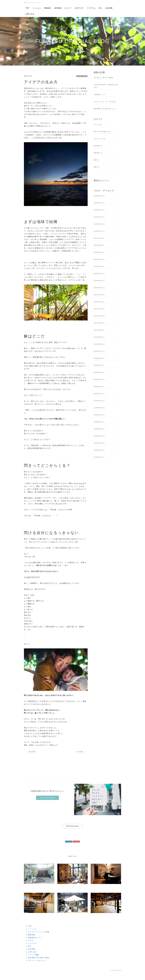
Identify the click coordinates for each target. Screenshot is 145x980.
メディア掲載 (33, 955)
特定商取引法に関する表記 (39, 958)
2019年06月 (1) (99, 422)
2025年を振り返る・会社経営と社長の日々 (106, 86)
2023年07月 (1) (99, 266)
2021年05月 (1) (99, 330)
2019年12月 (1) (99, 394)
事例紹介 (48, 8)
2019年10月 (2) (99, 408)
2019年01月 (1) (99, 457)
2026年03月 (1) (99, 196)
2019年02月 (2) (99, 450)
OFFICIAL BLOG (72, 826)
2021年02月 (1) (99, 344)
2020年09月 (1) (99, 358)
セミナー (68, 8)
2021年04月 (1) (99, 337)
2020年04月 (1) (99, 372)
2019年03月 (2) (99, 443)
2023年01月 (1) (99, 281)
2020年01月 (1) (99, 387)
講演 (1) (97, 160)
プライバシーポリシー (37, 960)
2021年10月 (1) (99, 316)
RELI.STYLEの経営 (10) (102, 132)
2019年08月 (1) (99, 415)
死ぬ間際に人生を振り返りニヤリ (105, 109)
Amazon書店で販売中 (47, 798)
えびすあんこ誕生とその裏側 (103, 78)
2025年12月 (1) (99, 203)
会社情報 (109, 8)
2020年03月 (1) (99, 379)
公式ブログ (79, 8)
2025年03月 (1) (99, 224)
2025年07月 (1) (99, 217)
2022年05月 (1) (99, 288)
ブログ (31, 940)
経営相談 (58, 8)
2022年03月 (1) (99, 302)
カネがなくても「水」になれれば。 (106, 102)
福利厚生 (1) (98, 153)
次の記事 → (81, 752)
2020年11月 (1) (99, 351)
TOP (27, 8)
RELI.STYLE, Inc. (32, 3)
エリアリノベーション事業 (39, 932)
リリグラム (91, 8)
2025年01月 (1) (99, 231)
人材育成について (100, 95)
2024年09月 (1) (99, 245)
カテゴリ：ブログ (82, 76)
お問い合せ (30, 14)
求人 (101, 8)
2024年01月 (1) (99, 252)
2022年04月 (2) (99, 295)
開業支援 (32, 935)
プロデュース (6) (99, 139)
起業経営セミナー (35, 938)
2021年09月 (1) (99, 323)
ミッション (37, 8)
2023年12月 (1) (99, 259)
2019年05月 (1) (99, 429)
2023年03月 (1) (99, 274)
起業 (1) (97, 167)
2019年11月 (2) (99, 401)
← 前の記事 (30, 752)
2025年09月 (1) (99, 210)
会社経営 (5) (98, 146)
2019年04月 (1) (99, 436)
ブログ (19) (98, 125)
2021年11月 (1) (99, 309)
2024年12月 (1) (99, 238)
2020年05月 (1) (99, 365)
